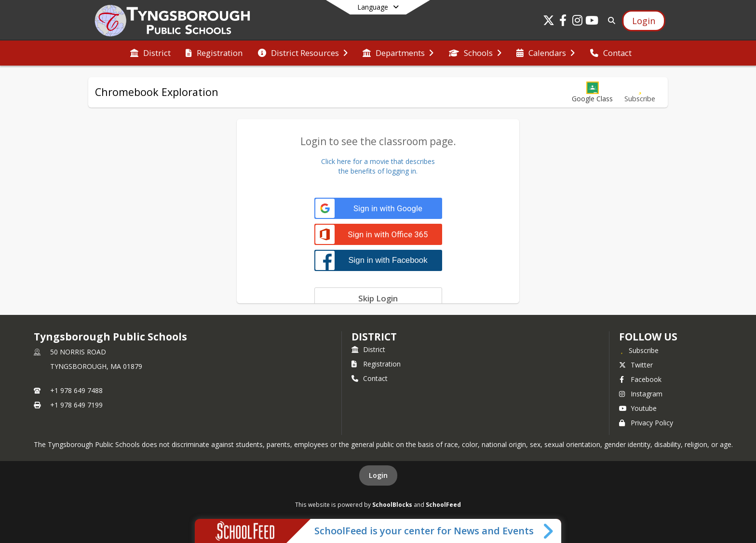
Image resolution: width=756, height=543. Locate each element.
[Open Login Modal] (644, 21)
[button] (592, 92)
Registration (376, 364)
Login (378, 475)
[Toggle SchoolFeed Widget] (549, 531)
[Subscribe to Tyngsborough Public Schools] (639, 350)
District (368, 349)
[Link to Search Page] (610, 20)
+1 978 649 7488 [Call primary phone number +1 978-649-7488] (76, 390)
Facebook (640, 379)
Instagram (641, 394)
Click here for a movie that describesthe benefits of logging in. (378, 166)
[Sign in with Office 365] (378, 235)
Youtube (638, 408)
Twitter (636, 365)
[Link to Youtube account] (592, 22)
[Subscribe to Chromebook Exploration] (640, 92)
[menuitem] (150, 53)
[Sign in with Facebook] (378, 260)
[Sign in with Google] (378, 209)
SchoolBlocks (392, 504)
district (374, 337)
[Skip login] (378, 298)
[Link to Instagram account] (578, 22)
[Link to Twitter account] (549, 22)
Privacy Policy (646, 423)
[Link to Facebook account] (563, 22)
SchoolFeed (443, 504)
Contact (370, 378)
